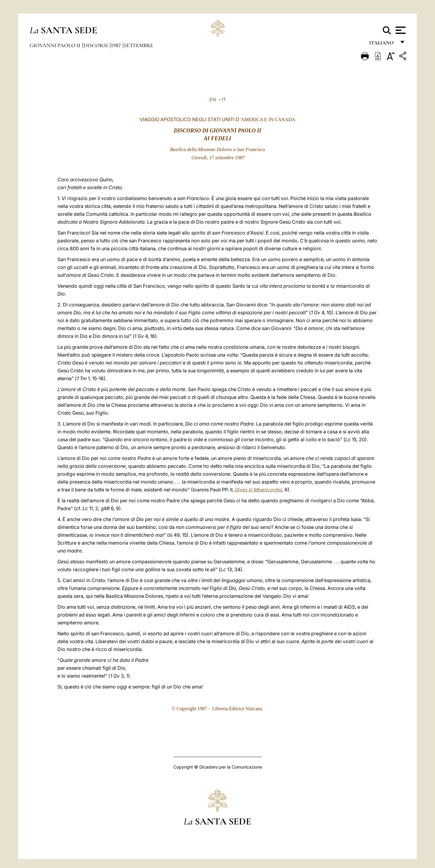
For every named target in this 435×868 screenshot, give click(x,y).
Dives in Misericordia (259, 490)
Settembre (139, 45)
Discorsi (96, 45)
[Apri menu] (400, 30)
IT (224, 99)
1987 (116, 45)
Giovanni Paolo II (56, 45)
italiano (383, 45)
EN (213, 99)
